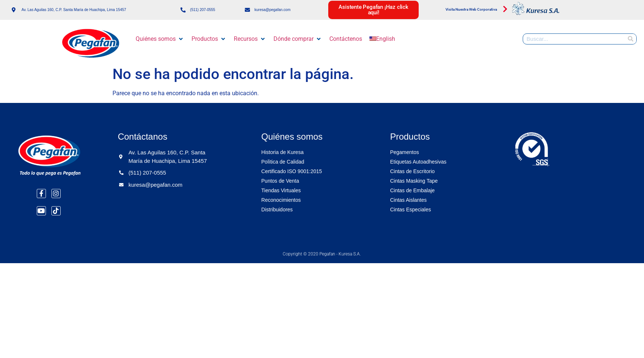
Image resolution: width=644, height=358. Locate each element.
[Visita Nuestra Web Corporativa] (505, 9)
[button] (160, 39)
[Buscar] (631, 39)
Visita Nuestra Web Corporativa (471, 9)
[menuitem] (382, 39)
